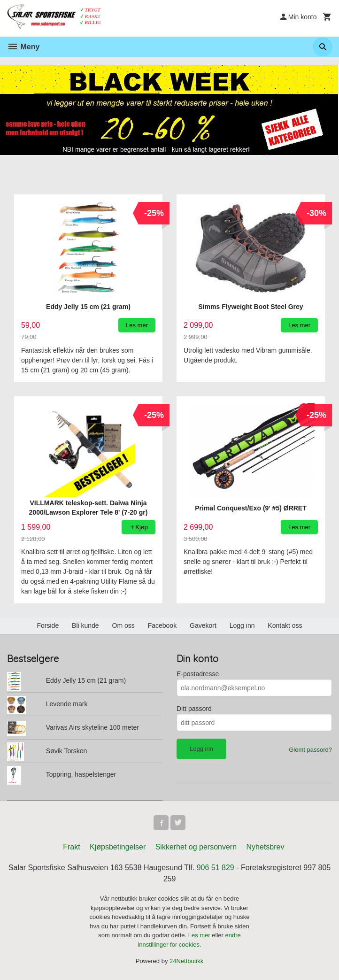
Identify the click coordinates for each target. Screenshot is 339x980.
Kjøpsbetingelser (118, 847)
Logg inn (242, 625)
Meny (23, 47)
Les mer (200, 935)
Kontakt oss (285, 625)
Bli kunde (85, 625)
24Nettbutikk (186, 961)
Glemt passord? (310, 750)
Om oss (123, 625)
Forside (48, 625)
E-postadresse (198, 674)
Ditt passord (194, 709)
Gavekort (203, 625)
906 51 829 (216, 868)
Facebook (162, 625)
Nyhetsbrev (266, 847)
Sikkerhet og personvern (196, 847)
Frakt (71, 847)
